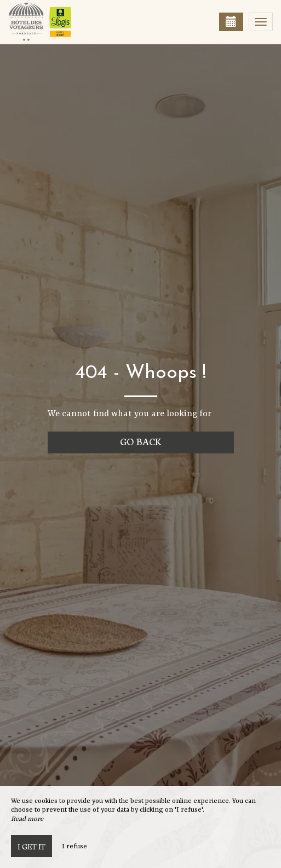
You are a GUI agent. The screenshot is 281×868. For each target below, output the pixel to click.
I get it (31, 846)
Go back (140, 441)
